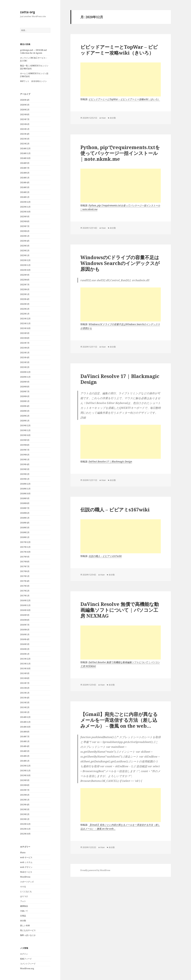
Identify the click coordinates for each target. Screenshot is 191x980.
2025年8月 (25, 114)
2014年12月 (25, 717)
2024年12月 (25, 148)
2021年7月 (25, 343)
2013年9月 (25, 780)
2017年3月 (25, 586)
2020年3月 (25, 411)
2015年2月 (25, 707)
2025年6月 (25, 124)
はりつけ (24, 896)
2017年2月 (25, 591)
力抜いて (24, 911)
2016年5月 (25, 634)
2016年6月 (25, 630)
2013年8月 (25, 785)
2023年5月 (25, 236)
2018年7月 (25, 508)
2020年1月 (25, 421)
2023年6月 (25, 231)
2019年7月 (25, 450)
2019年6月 (25, 455)
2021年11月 (25, 323)
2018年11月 (25, 489)
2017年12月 (25, 542)
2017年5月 (25, 576)
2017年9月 (25, 557)
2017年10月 (25, 552)
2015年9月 (25, 673)
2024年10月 (25, 158)
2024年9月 (25, 163)
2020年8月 (25, 387)
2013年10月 (25, 775)
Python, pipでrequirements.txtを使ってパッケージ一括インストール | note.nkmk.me (120, 153)
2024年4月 (25, 182)
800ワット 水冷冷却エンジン (33, 81)
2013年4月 (25, 805)
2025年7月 (25, 119)
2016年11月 (25, 605)
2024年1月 (25, 197)
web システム (26, 862)
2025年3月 (25, 139)
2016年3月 (25, 644)
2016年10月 (25, 610)
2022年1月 (25, 314)
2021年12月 (25, 319)
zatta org (28, 12)
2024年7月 (25, 168)
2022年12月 (25, 260)
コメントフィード (28, 964)
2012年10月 (25, 834)
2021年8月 (25, 338)
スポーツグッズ (27, 882)
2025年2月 (25, 144)
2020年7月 (25, 391)
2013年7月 (25, 790)
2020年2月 (25, 416)
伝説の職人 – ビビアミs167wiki (115, 510)
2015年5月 (25, 693)
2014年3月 (25, 751)
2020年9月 (25, 382)
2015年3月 (25, 702)
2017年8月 (25, 562)
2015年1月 (25, 712)
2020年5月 (25, 401)
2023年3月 (25, 246)
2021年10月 (25, 328)
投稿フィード (26, 959)
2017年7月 (25, 566)
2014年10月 (25, 727)
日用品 (23, 916)
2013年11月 (25, 771)
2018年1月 (25, 537)
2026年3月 (25, 105)
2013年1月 (25, 819)
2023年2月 (25, 251)
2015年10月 (25, 668)
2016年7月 (25, 625)
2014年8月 (25, 732)
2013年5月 (25, 800)
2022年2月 (25, 309)
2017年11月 (25, 547)
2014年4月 (25, 746)
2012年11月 (25, 829)
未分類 (23, 921)
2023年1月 (25, 255)
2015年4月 (25, 698)
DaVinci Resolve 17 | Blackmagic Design (120, 379)
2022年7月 (25, 285)
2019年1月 (25, 479)
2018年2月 (25, 532)
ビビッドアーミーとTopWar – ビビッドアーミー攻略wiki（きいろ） (119, 50)
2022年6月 (25, 289)
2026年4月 (25, 100)
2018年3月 (25, 528)
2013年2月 (25, 814)
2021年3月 (25, 362)
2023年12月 (25, 202)
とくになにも (26, 891)
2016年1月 (25, 654)
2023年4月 (25, 241)
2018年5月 (25, 518)
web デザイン (26, 867)
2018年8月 (25, 503)
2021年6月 (25, 348)
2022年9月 (25, 275)
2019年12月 (25, 425)
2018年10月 (25, 494)
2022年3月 (25, 304)
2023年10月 (25, 212)
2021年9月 (25, 333)
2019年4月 (25, 464)
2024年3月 (25, 187)
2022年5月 (25, 294)
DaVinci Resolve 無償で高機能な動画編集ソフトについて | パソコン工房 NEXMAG (120, 610)
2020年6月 (25, 396)
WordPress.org (27, 968)
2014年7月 (25, 737)
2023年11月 (25, 207)
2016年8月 (25, 620)
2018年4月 (25, 523)
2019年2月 (25, 474)
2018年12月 (25, 484)
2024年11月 (25, 153)
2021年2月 (25, 367)
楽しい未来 (25, 925)
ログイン (24, 954)
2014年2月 (25, 756)
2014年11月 (25, 722)
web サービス (26, 857)
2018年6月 (25, 513)
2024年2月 (25, 192)
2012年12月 (25, 824)
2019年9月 (25, 440)
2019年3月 (25, 469)
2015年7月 (25, 683)
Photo (23, 853)
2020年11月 (25, 377)
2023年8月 (25, 221)
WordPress (25, 877)
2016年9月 (25, 615)
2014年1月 (25, 761)
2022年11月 (25, 265)
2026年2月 (25, 110)
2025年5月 (25, 129)
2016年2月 (25, 649)
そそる (23, 887)
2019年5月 (25, 460)
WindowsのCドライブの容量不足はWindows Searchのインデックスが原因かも (120, 263)
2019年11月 (25, 430)
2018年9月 (25, 498)
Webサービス (26, 872)
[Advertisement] (121, 79)
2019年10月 (25, 435)
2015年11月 (25, 664)
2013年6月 (25, 795)
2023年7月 (25, 226)
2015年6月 (25, 688)
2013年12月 (25, 766)
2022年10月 (25, 270)
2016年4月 (25, 639)
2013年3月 (25, 809)
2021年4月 (25, 357)
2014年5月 (25, 741)
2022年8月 (25, 280)
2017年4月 (25, 581)
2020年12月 (25, 372)
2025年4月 (25, 134)
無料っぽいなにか (28, 935)
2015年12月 (25, 659)
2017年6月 (25, 571)
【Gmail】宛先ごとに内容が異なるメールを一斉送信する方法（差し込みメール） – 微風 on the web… (119, 720)
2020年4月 (25, 406)
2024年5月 (25, 178)
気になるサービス (28, 930)
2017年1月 (25, 596)
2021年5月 (25, 353)
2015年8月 (25, 678)
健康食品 (24, 906)
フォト (23, 901)
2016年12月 (25, 600)
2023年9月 (25, 217)
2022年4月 (25, 299)
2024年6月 (25, 173)
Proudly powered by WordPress (95, 870)
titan (104, 118)
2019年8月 (25, 445)
